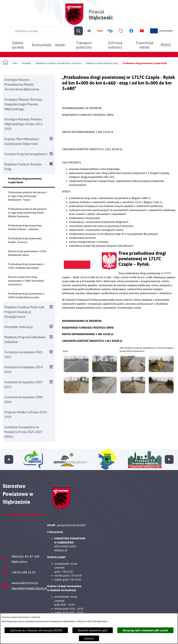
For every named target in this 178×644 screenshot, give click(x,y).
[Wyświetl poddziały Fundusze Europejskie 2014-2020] (51, 367)
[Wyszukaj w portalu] (47, 31)
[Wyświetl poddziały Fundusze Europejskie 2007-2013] (51, 382)
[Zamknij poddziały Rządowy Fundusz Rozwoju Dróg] (51, 164)
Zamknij (89, 638)
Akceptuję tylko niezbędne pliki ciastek (145, 630)
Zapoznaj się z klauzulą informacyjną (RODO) (36, 630)
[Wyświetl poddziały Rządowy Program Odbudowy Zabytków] (51, 337)
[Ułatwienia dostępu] (89, 31)
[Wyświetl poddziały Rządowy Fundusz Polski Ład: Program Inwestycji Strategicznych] (51, 307)
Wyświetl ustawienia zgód (93, 630)
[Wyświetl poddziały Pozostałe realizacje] (51, 326)
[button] (90, 269)
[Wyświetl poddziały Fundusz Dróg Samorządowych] (51, 154)
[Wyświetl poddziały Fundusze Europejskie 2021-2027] (51, 352)
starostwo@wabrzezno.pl (29, 588)
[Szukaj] (78, 31)
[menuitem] (18, 45)
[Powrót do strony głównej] (10, 62)
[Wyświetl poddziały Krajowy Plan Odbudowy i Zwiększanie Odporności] (51, 139)
